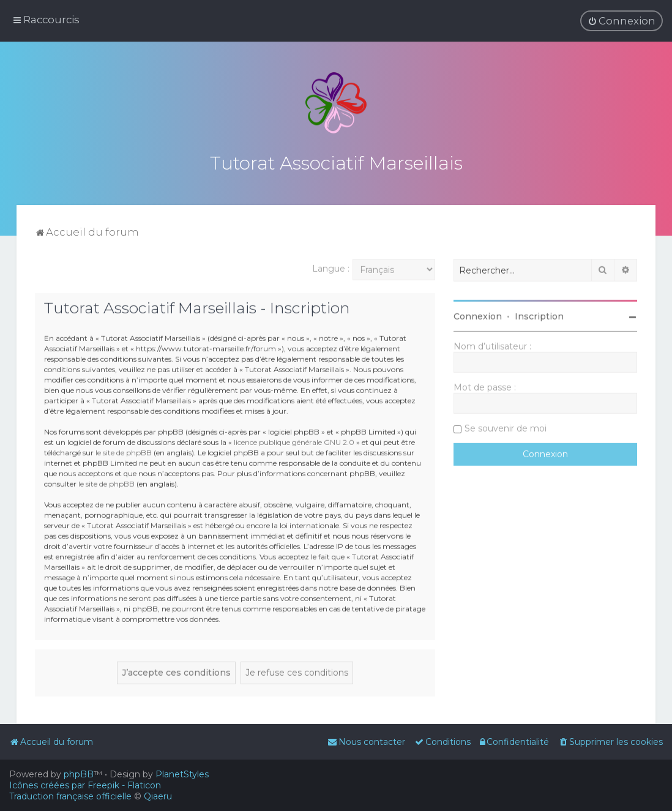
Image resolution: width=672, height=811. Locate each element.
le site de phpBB (124, 451)
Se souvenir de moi (506, 427)
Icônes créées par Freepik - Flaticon (85, 785)
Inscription (539, 315)
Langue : (331, 267)
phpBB (79, 774)
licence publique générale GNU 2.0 (294, 440)
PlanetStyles (182, 774)
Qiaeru (158, 796)
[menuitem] (622, 21)
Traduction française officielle (70, 796)
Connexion (478, 315)
